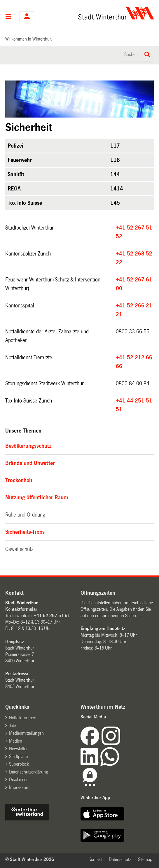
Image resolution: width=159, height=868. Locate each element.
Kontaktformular (21, 609)
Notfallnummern (23, 718)
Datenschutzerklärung (28, 772)
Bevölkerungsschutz (28, 446)
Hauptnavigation (9, 17)
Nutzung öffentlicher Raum (37, 498)
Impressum (19, 787)
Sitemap (145, 859)
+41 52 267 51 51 (52, 616)
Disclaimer (18, 779)
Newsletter (18, 749)
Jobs (13, 726)
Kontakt (95, 859)
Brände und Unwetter (30, 463)
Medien (16, 741)
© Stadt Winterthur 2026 (30, 859)
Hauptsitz (15, 642)
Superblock (19, 764)
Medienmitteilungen (26, 733)
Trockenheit (19, 480)
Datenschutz (120, 859)
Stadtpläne (18, 756)
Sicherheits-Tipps (25, 532)
